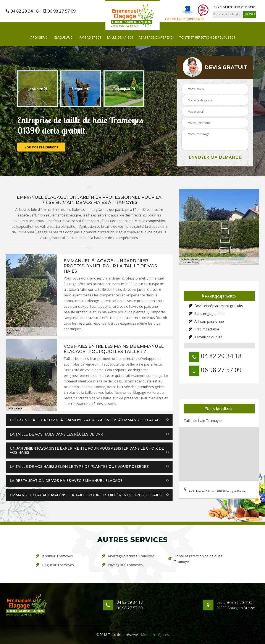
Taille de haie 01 (120, 37)
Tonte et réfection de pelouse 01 (207, 37)
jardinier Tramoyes (54, 556)
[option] (38, 89)
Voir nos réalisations (41, 147)
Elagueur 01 (64, 37)
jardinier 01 (39, 37)
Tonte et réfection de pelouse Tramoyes (195, 559)
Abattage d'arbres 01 (156, 37)
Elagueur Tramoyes (55, 565)
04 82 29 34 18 (22, 11)
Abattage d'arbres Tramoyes (128, 556)
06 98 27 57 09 (59, 11)
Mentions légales (155, 635)
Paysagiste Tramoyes (122, 565)
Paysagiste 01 (90, 37)
